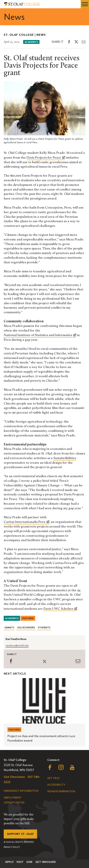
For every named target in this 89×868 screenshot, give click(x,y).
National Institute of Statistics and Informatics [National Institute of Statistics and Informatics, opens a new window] (40, 335)
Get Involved (46, 862)
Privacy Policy (12, 847)
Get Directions (14, 777)
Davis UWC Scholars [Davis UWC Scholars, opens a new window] (60, 609)
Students (44, 627)
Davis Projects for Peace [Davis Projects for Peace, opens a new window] (46, 157)
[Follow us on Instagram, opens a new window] (61, 768)
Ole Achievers (26, 627)
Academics (31, 42)
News (41, 35)
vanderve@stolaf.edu (17, 646)
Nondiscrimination (61, 791)
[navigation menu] (85, 4)
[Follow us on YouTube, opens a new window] (72, 768)
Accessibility (56, 785)
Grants (9, 627)
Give (29, 862)
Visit (20, 862)
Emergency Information (21, 791)
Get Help (53, 778)
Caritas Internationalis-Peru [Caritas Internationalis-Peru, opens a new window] (27, 522)
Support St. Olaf (20, 834)
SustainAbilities (65, 458)
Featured (28, 618)
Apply (10, 862)
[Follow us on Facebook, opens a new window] (50, 768)
